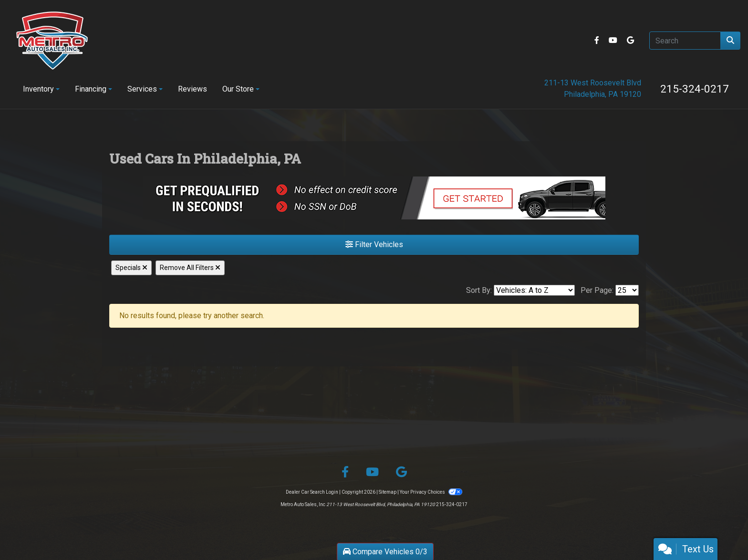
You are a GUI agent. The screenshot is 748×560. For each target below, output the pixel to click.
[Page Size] (627, 290)
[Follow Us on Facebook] (598, 40)
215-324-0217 (695, 89)
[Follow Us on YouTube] (614, 40)
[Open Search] (685, 41)
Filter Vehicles (374, 244)
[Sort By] (534, 290)
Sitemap (388, 492)
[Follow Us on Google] (630, 40)
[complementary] (719, 531)
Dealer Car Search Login (312, 492)
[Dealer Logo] (52, 41)
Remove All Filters (190, 268)
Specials (131, 268)
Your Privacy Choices (431, 492)
